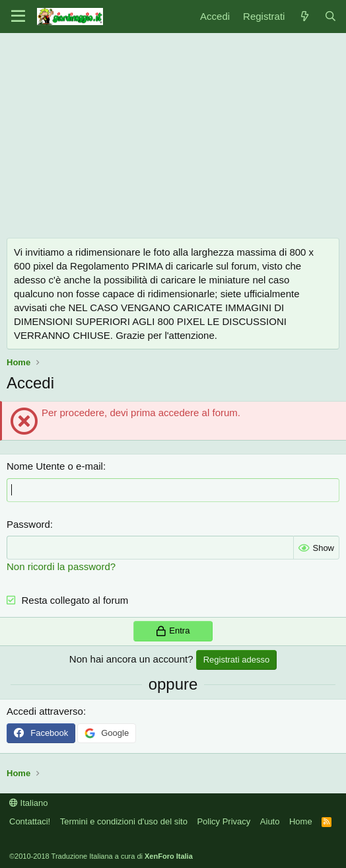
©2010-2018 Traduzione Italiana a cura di (101, 856)
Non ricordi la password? (61, 566)
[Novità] (304, 16)
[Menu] (18, 17)
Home (301, 821)
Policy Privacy (224, 821)
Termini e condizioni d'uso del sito (124, 821)
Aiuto (270, 821)
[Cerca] (330, 16)
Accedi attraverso (45, 711)
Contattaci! (30, 821)
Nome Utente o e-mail (55, 466)
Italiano (29, 803)
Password (28, 524)
